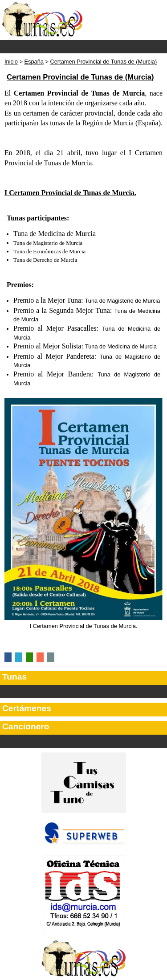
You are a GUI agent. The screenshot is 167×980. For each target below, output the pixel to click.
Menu (83, 47)
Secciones (83, 741)
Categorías (83, 692)
